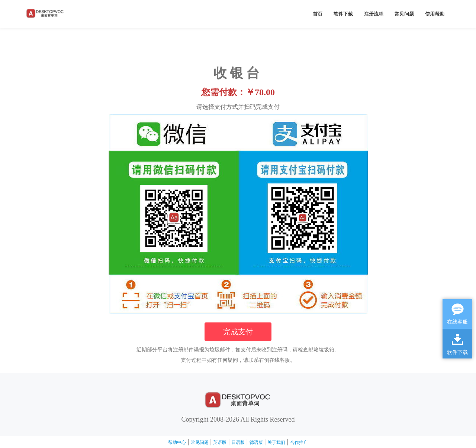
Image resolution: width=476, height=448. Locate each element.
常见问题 (404, 14)
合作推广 (299, 442)
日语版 (238, 442)
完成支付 (238, 332)
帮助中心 (177, 442)
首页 (318, 14)
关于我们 (276, 442)
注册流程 (374, 14)
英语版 (220, 442)
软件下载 (343, 14)
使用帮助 (435, 14)
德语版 (256, 442)
